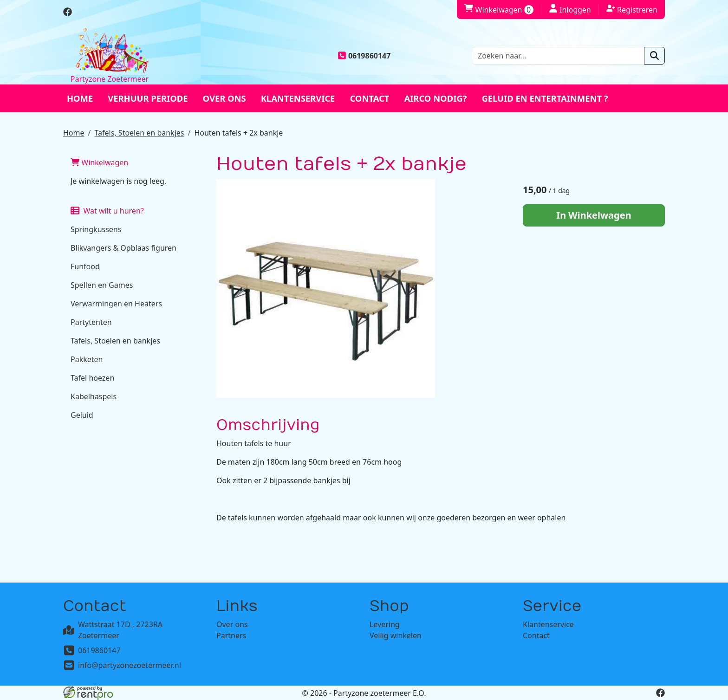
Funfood (85, 266)
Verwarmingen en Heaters (116, 304)
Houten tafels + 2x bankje (238, 133)
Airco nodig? (435, 98)
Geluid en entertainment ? (545, 98)
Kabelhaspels (94, 396)
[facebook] (68, 13)
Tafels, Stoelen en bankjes (139, 133)
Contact (369, 98)
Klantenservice (298, 98)
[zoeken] (654, 56)
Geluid (82, 415)
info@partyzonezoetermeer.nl (130, 665)
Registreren (632, 9)
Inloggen (570, 9)
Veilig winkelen (396, 635)
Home (80, 98)
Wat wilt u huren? (107, 211)
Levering (385, 624)
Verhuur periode (148, 98)
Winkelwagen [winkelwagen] (499, 10)
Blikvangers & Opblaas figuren (123, 248)
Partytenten (91, 322)
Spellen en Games (102, 285)
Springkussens (96, 229)
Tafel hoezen (92, 378)
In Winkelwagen (594, 215)
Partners (231, 635)
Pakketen (87, 359)
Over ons (224, 98)
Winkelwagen (99, 162)
